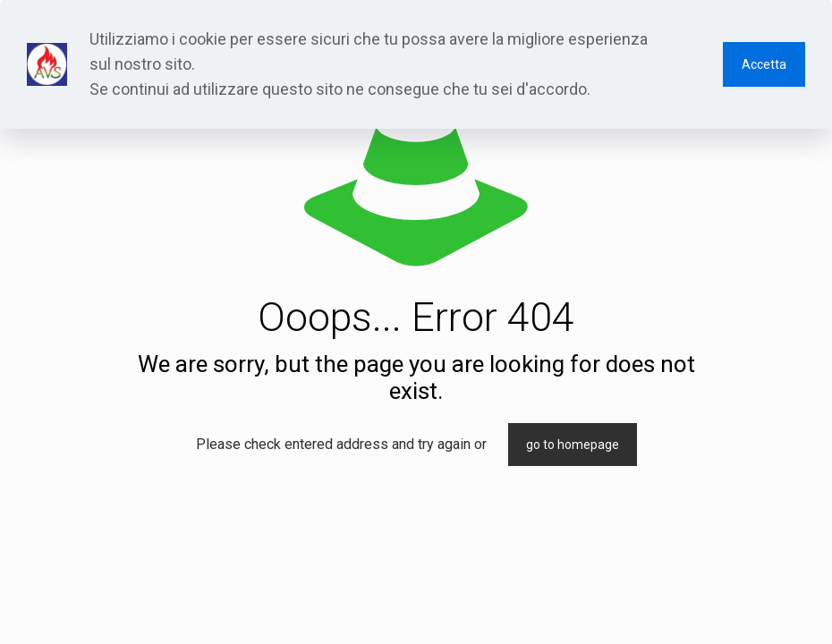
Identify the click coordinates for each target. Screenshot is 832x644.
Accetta (764, 64)
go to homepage (573, 445)
